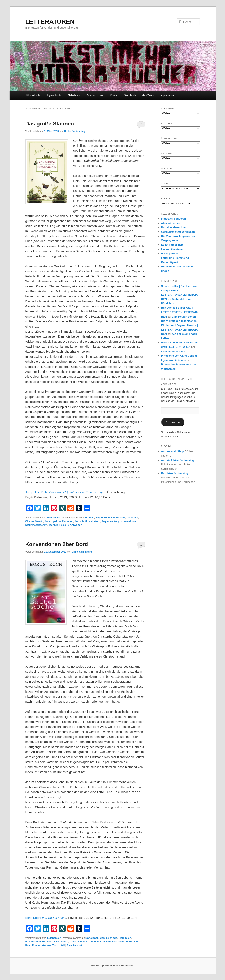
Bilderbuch (74, 95)
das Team (148, 95)
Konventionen (129, 521)
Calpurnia (132, 518)
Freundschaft (33, 942)
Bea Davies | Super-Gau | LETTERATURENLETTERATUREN (180, 312)
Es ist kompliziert (172, 245)
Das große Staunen (50, 124)
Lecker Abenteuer (172, 249)
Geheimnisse (61, 942)
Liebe (121, 942)
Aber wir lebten (171, 223)
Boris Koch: (46, 918)
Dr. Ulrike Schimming (175, 473)
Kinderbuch (33, 95)
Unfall (61, 945)
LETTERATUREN (50, 22)
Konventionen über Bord (57, 544)
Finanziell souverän (174, 219)
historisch (94, 521)
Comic (114, 95)
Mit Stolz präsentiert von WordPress (113, 966)
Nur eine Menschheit (174, 227)
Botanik (121, 518)
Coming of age (109, 938)
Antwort (74, 945)
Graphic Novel (95, 95)
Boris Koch (92, 938)
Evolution (68, 521)
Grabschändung (79, 942)
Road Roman (33, 945)
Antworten (75, 525)
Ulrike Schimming (75, 131)
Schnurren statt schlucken (178, 232)
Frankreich (125, 938)
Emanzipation (53, 521)
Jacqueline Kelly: (65, 492)
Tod (54, 945)
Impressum (167, 95)
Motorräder (132, 942)
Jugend (94, 942)
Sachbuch (130, 95)
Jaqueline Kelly (110, 521)
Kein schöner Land (173, 351)
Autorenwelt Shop (173, 451)
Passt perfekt (170, 254)
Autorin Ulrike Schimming (178, 460)
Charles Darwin (34, 521)
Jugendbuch (54, 95)
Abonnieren (173, 422)
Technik (53, 525)
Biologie (89, 518)
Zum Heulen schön (184, 317)
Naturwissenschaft (36, 525)
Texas (62, 525)
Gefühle (47, 942)
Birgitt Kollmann (105, 518)
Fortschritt (81, 521)
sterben (46, 945)
